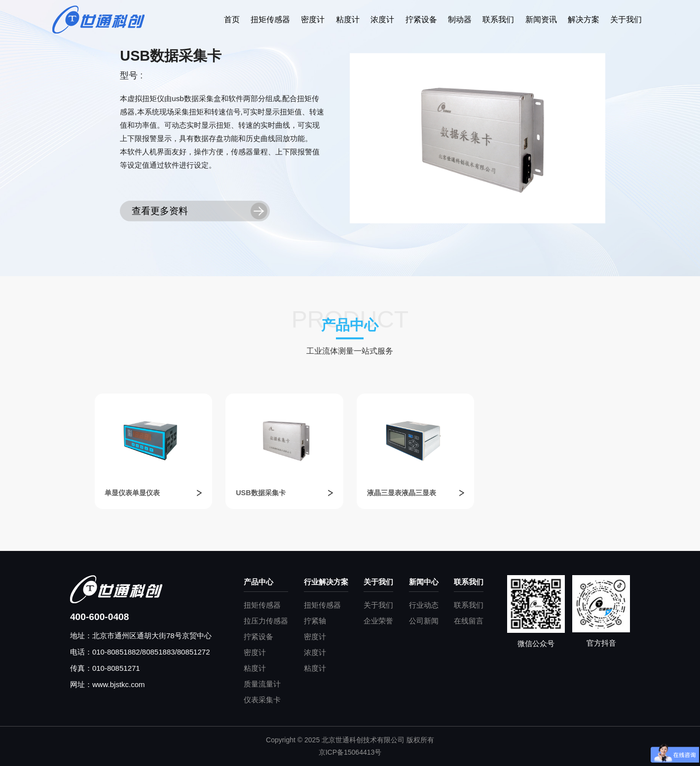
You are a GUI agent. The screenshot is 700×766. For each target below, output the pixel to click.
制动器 (460, 19)
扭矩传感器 (270, 19)
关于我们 (626, 19)
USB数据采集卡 (260, 493)
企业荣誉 (378, 621)
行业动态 (424, 605)
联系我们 (498, 19)
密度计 (313, 19)
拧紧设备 (421, 19)
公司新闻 (424, 621)
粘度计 (348, 19)
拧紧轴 (315, 621)
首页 (232, 19)
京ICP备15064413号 (350, 752)
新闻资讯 (541, 19)
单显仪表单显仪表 (132, 493)
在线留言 (469, 621)
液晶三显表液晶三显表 (402, 493)
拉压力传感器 (266, 621)
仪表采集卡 (262, 700)
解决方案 (584, 19)
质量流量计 (262, 684)
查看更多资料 (160, 211)
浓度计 (382, 19)
